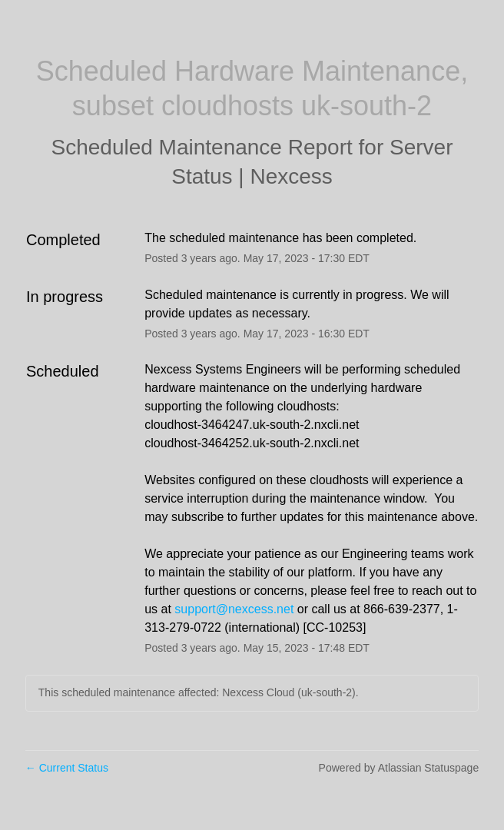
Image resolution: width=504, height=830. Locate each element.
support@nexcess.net (234, 609)
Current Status (67, 768)
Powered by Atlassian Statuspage (399, 768)
